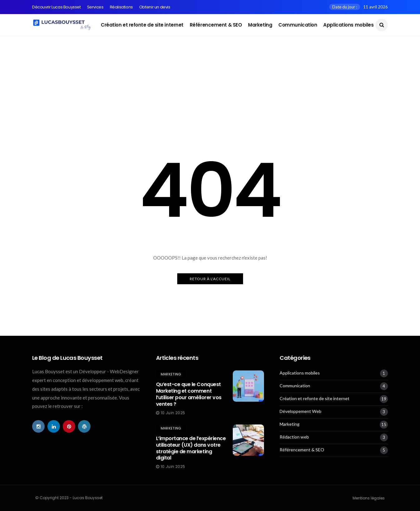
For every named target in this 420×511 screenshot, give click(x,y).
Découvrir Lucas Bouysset (56, 7)
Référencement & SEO (216, 25)
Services (95, 7)
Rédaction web (294, 437)
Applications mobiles (348, 25)
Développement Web (300, 411)
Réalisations (121, 7)
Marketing (260, 25)
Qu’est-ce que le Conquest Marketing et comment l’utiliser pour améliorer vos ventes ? (189, 394)
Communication (298, 25)
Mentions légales (369, 498)
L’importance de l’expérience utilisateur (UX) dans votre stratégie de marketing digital (191, 448)
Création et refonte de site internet (142, 25)
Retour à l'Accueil (210, 279)
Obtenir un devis (155, 7)
